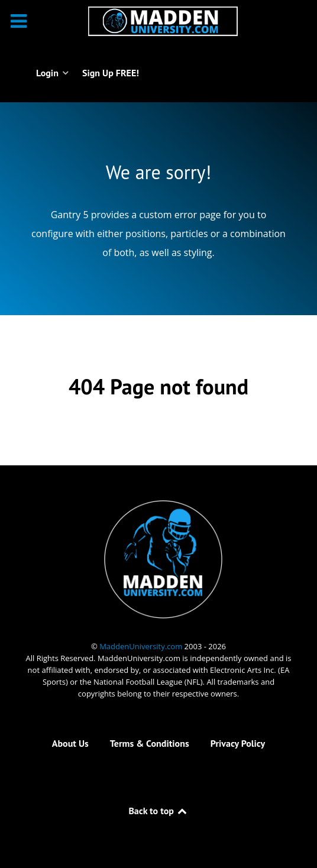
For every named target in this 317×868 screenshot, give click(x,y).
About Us (70, 743)
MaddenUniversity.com (142, 646)
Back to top (158, 811)
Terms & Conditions (150, 743)
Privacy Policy (238, 743)
